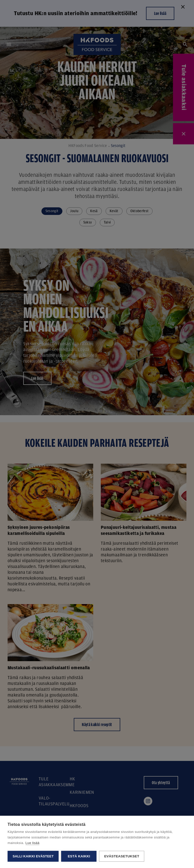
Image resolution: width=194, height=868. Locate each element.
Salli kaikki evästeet (33, 856)
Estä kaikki (79, 856)
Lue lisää (32, 843)
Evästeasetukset (122, 856)
